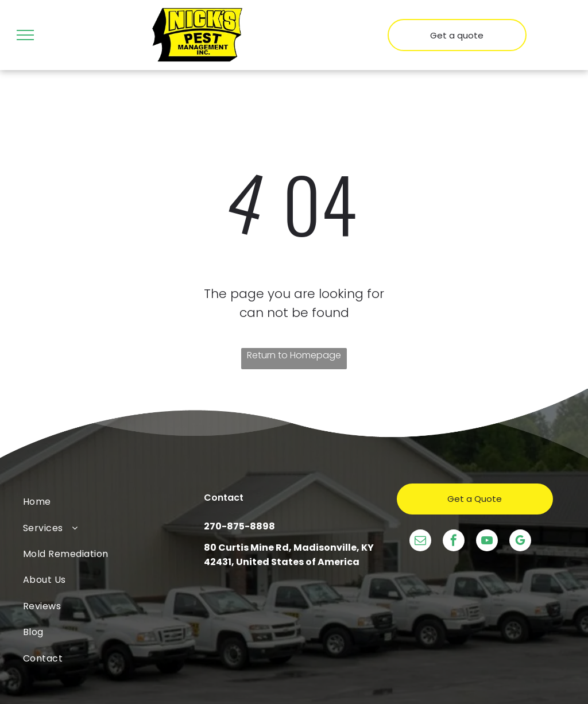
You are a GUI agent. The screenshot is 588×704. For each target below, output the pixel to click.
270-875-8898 (239, 526)
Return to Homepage (294, 355)
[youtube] (487, 542)
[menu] (25, 35)
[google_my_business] (520, 542)
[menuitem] (113, 502)
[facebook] (454, 542)
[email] (420, 542)
